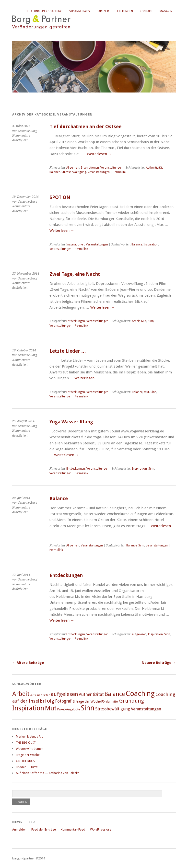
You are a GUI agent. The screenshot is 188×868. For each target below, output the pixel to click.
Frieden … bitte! (27, 767)
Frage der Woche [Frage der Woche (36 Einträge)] (88, 701)
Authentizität (154, 168)
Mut (144, 321)
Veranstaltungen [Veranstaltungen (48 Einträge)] (146, 709)
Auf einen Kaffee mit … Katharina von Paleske (48, 773)
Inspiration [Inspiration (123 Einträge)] (28, 708)
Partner (103, 11)
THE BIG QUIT (26, 743)
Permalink (120, 172)
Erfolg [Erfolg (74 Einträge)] (47, 701)
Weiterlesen (99, 154)
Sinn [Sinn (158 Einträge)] (88, 708)
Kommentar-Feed (73, 829)
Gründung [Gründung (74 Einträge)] (132, 701)
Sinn (151, 321)
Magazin (166, 11)
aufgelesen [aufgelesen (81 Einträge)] (64, 694)
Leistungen (124, 11)
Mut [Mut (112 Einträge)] (51, 708)
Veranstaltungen (111, 168)
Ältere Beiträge (28, 663)
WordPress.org (101, 829)
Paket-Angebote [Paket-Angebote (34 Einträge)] (69, 709)
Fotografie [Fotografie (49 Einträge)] (65, 701)
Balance (55, 172)
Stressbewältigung (74, 172)
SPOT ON (60, 197)
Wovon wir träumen (30, 749)
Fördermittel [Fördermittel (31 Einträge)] (110, 701)
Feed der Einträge (44, 829)
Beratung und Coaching (44, 11)
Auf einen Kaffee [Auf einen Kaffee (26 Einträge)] (40, 695)
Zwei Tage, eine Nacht (75, 274)
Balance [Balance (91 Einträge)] (115, 694)
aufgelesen (139, 634)
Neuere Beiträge (159, 663)
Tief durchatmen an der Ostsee (85, 127)
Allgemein (73, 168)
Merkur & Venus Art (29, 736)
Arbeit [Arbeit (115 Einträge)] (21, 694)
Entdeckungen (76, 321)
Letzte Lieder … (68, 351)
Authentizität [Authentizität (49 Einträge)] (91, 694)
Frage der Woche (28, 755)
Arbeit (136, 321)
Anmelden (19, 829)
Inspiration (151, 244)
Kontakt (146, 11)
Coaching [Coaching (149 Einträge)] (140, 694)
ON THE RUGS (25, 761)
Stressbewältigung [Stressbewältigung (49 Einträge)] (113, 709)
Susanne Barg (80, 11)
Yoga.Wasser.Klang (71, 422)
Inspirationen (90, 168)
